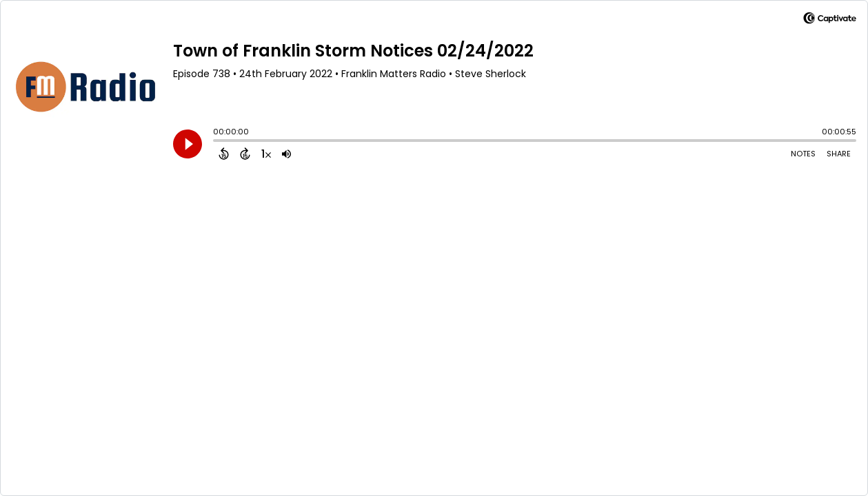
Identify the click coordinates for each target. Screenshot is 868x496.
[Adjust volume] (286, 154)
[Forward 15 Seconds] (245, 154)
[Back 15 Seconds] (224, 154)
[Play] (188, 144)
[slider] (216, 142)
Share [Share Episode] (839, 154)
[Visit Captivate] (830, 20)
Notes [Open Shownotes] (803, 154)
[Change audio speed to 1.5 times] (266, 154)
